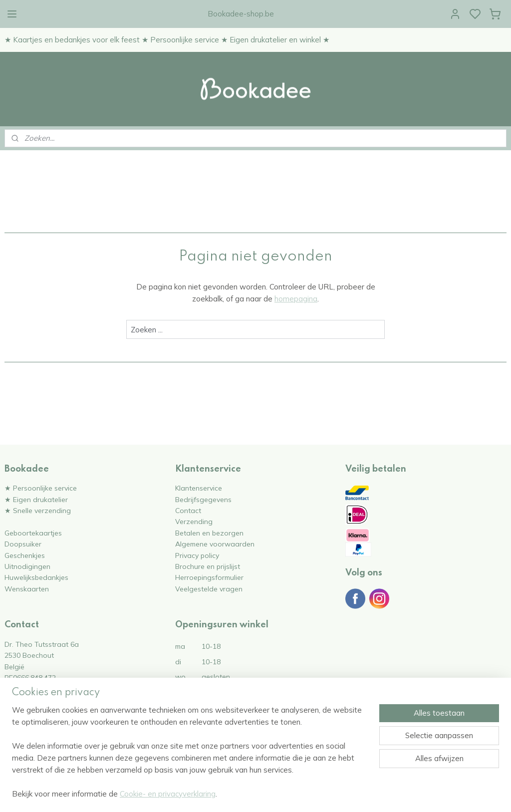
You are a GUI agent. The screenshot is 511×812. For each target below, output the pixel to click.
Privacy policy (197, 555)
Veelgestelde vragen (209, 589)
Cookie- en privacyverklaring (168, 794)
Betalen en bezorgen (209, 533)
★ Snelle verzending (38, 510)
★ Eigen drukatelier (36, 499)
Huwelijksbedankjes (36, 577)
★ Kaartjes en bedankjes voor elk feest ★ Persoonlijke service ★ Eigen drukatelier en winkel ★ (167, 40)
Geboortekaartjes (33, 533)
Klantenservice (199, 488)
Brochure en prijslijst (208, 566)
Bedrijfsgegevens (203, 499)
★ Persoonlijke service (41, 488)
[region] (190, 758)
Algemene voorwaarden (215, 544)
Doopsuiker (23, 544)
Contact (188, 510)
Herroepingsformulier (209, 577)
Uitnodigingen (27, 566)
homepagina (296, 299)
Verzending (194, 521)
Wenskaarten (27, 589)
